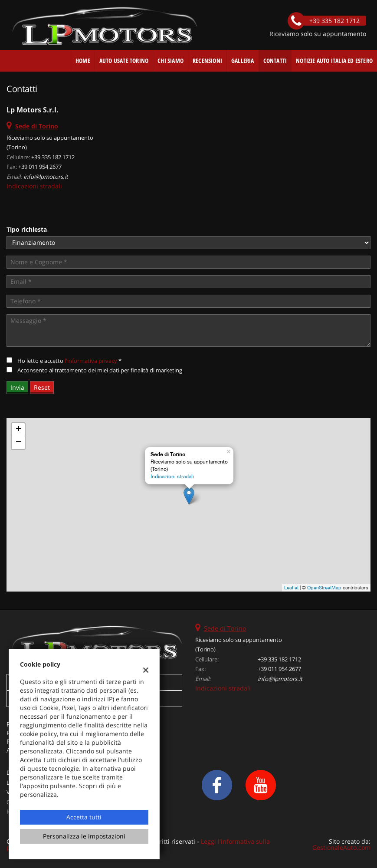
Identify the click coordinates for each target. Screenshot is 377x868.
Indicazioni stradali (34, 186)
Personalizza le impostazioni (84, 836)
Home (83, 61)
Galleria (243, 61)
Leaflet (291, 588)
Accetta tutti (84, 817)
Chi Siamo (170, 61)
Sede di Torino (225, 628)
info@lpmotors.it (46, 177)
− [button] (18, 443)
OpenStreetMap (324, 588)
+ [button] (18, 430)
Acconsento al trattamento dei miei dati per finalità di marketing (100, 370)
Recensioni (207, 61)
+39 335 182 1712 (53, 157)
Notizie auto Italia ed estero (334, 61)
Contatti (275, 61)
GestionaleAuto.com (341, 847)
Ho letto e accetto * (69, 361)
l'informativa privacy (91, 361)
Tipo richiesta (27, 229)
